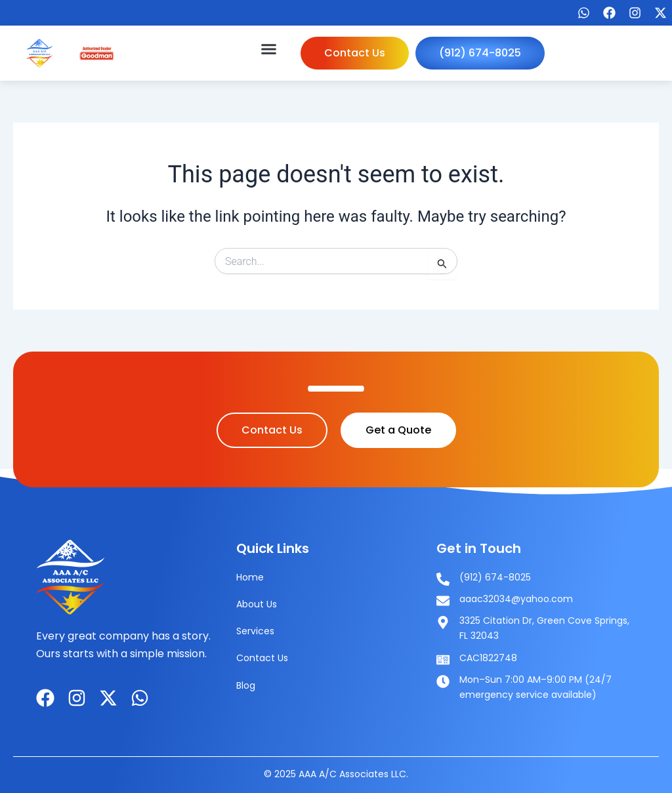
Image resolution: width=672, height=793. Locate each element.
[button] (269, 49)
